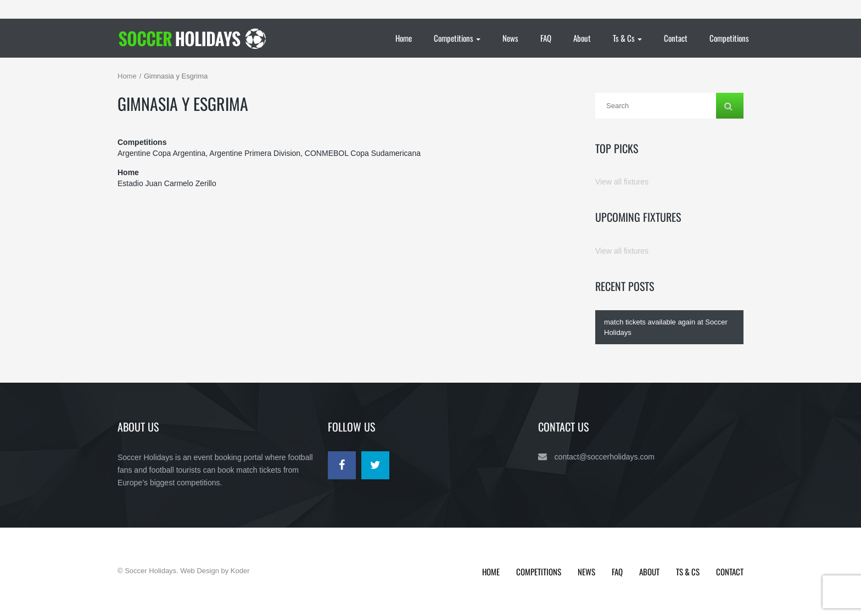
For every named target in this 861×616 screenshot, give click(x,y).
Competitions (457, 38)
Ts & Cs (627, 38)
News (510, 38)
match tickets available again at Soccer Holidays (666, 327)
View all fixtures (622, 182)
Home (404, 38)
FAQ (546, 38)
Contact (676, 38)
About (582, 38)
